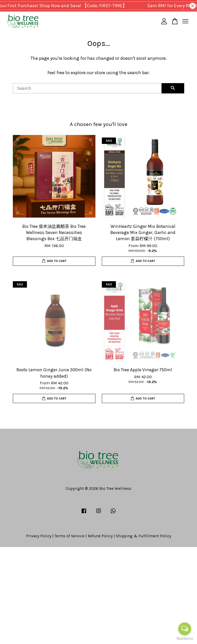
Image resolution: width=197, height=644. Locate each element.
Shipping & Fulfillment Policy (144, 536)
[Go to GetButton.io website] (185, 639)
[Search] (87, 88)
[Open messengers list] (185, 629)
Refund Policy (100, 536)
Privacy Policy (39, 536)
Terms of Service (70, 536)
